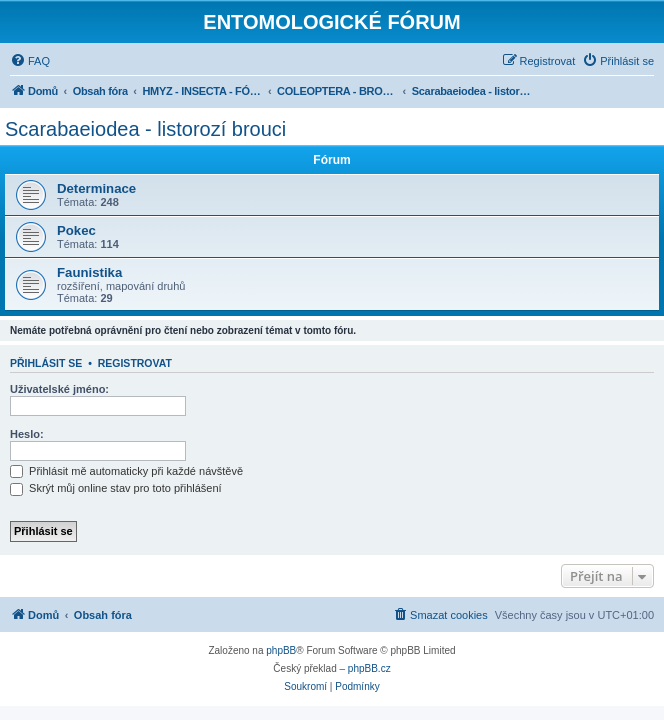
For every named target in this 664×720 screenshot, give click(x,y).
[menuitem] (30, 61)
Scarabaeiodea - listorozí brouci (145, 129)
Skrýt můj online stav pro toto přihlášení (116, 488)
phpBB (281, 650)
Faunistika (89, 272)
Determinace (96, 188)
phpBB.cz (369, 668)
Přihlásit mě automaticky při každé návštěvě (126, 471)
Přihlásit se (46, 363)
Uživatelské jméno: (59, 389)
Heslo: (27, 434)
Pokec (76, 230)
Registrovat (135, 363)
